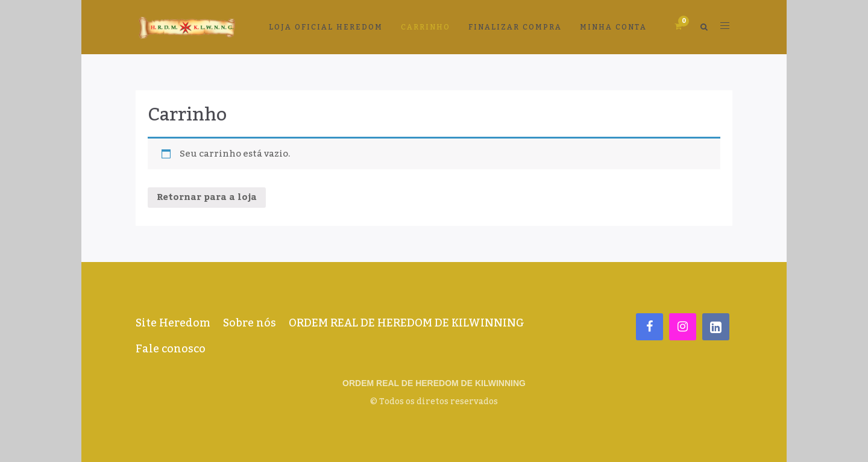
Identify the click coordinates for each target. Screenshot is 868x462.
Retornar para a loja (207, 197)
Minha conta (613, 27)
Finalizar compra (515, 27)
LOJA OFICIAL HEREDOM (326, 27)
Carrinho (426, 27)
